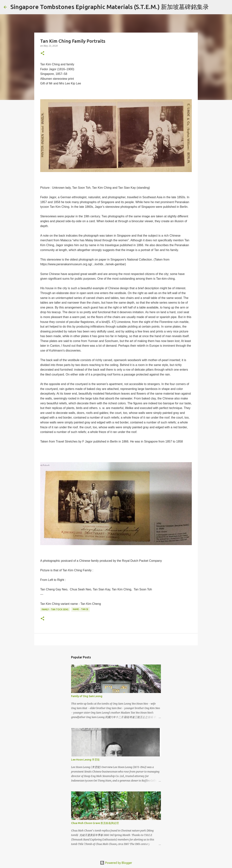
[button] (42, 53)
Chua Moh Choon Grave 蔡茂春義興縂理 (95, 823)
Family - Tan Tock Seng (55, 609)
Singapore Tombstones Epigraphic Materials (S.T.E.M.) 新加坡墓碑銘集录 (110, 7)
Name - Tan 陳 (81, 609)
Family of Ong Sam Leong (87, 696)
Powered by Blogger (116, 863)
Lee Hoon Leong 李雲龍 (85, 760)
